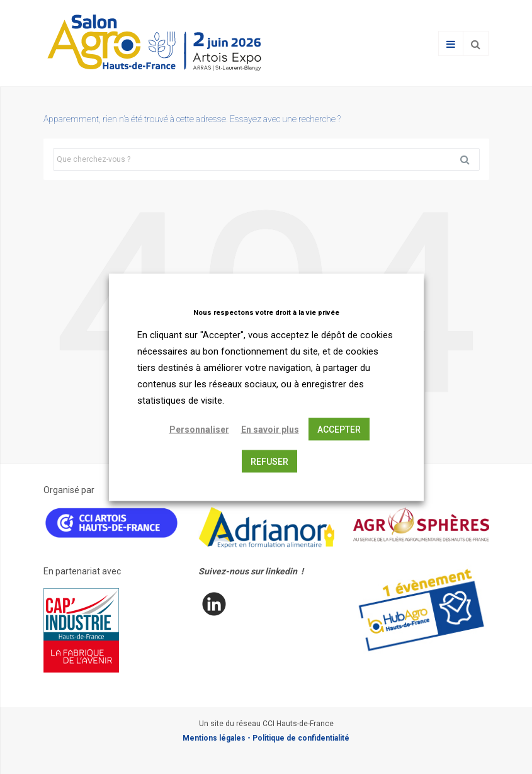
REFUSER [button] (269, 461)
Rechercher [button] (470, 159)
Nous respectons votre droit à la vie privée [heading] (266, 312)
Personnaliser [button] (199, 429)
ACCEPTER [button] (339, 429)
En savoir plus (270, 429)
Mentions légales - (218, 738)
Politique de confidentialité (301, 738)
